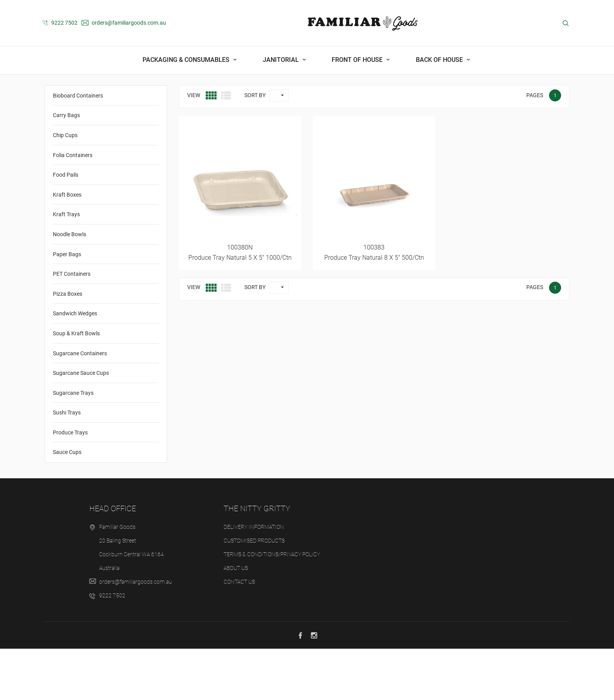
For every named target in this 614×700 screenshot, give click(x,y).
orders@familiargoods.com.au (124, 23)
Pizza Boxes (68, 345)
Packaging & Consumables (187, 60)
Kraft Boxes (67, 246)
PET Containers (72, 325)
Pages (535, 146)
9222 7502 (60, 23)
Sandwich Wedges (75, 365)
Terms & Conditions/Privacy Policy (272, 606)
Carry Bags (66, 166)
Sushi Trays (67, 464)
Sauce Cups (67, 503)
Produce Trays (70, 483)
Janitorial (282, 60)
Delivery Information (254, 578)
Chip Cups (65, 186)
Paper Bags (67, 305)
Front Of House (358, 60)
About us (236, 619)
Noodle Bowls (70, 286)
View (194, 146)
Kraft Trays (66, 266)
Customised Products (254, 592)
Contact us (239, 633)
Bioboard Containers (78, 147)
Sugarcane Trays (73, 444)
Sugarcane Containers (80, 404)
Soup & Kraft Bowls (76, 384)
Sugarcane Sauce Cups (81, 424)
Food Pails (66, 226)
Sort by (255, 146)
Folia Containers (73, 206)
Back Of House (440, 60)
